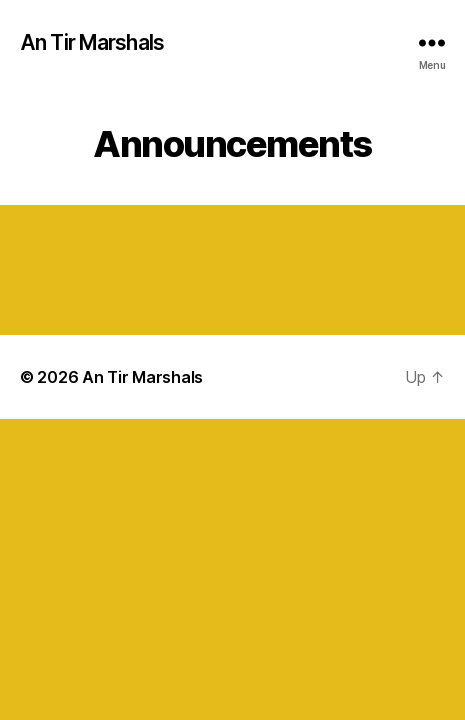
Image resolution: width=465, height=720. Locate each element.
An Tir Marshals (92, 42)
